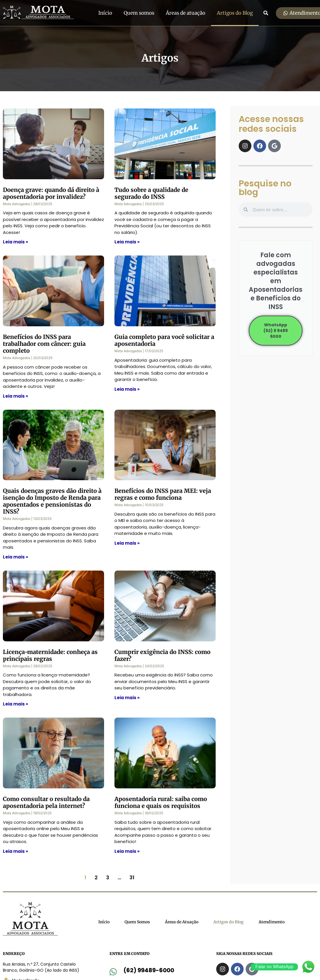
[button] (266, 13)
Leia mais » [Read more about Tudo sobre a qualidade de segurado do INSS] (127, 242)
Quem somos (139, 13)
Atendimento (272, 922)
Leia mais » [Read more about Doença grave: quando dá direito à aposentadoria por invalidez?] (15, 242)
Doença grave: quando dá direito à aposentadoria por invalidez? (51, 193)
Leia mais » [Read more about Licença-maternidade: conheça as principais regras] (15, 704)
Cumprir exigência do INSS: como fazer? (162, 655)
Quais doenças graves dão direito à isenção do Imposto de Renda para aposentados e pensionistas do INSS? (52, 501)
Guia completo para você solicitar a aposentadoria (164, 340)
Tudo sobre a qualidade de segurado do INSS (151, 193)
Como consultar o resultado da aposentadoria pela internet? (46, 802)
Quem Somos (137, 922)
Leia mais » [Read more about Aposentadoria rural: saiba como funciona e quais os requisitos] (127, 851)
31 (132, 877)
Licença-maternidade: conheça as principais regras (50, 655)
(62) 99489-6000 (149, 970)
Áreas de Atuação (182, 922)
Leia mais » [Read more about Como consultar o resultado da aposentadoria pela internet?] (15, 851)
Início (105, 13)
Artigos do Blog (235, 13)
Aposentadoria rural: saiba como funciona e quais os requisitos (161, 802)
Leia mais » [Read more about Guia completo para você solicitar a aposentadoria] (127, 389)
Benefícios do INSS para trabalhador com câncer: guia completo (44, 344)
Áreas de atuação (186, 13)
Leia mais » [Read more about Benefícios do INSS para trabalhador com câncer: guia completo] (15, 396)
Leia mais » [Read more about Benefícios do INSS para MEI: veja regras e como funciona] (127, 543)
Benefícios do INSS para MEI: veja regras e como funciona (163, 494)
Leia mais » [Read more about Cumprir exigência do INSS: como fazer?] (127, 698)
